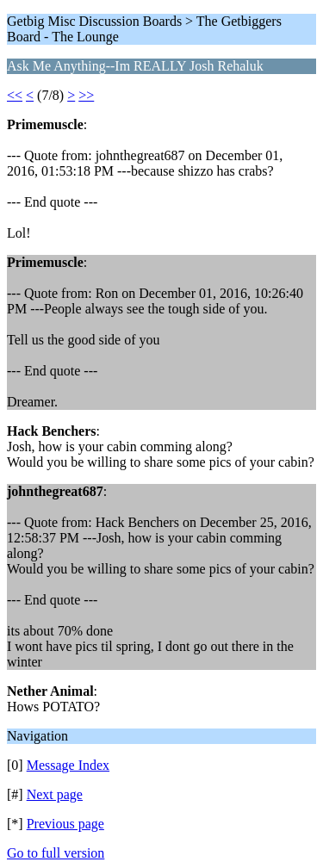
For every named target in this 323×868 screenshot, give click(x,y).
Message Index (68, 765)
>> (86, 95)
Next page (55, 794)
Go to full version (56, 853)
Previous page (65, 824)
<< (15, 95)
